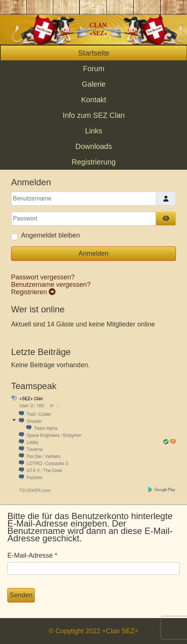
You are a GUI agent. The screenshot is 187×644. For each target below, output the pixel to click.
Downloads (94, 146)
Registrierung (94, 162)
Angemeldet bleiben (50, 235)
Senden (21, 595)
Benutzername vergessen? (51, 285)
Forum (94, 69)
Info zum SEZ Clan (94, 115)
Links (94, 131)
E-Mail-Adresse (32, 555)
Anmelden (93, 253)
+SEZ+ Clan (31, 399)
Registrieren (33, 292)
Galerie (93, 84)
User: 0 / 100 (32, 406)
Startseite (93, 53)
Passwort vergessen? (43, 277)
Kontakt (94, 100)
